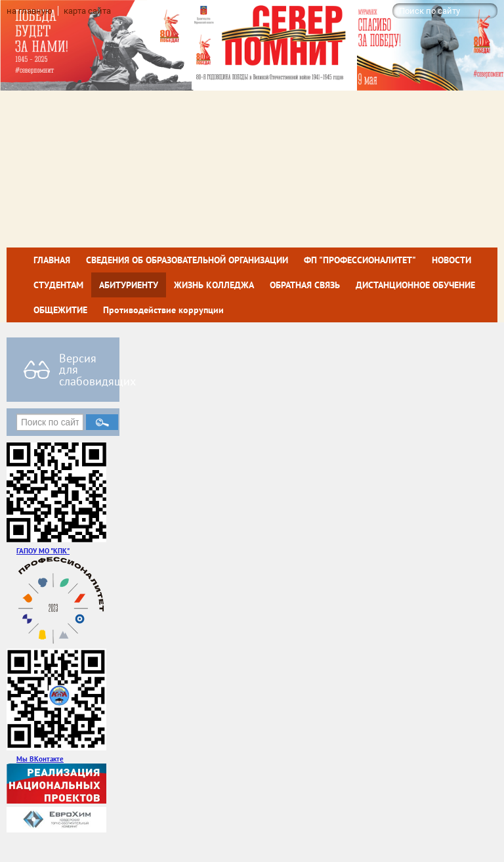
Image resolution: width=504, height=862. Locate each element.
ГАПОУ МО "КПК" (43, 550)
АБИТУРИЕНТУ (129, 285)
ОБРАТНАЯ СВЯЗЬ (305, 285)
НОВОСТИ (451, 260)
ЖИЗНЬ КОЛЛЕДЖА (214, 285)
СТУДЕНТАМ (58, 285)
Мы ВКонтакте (40, 759)
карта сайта (87, 11)
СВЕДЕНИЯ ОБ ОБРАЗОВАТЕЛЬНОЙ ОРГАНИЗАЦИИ (187, 260)
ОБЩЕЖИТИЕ (60, 310)
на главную (30, 11)
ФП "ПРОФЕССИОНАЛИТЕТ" (360, 260)
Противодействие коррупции (163, 310)
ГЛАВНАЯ (52, 260)
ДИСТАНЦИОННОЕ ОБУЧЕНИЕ (415, 285)
